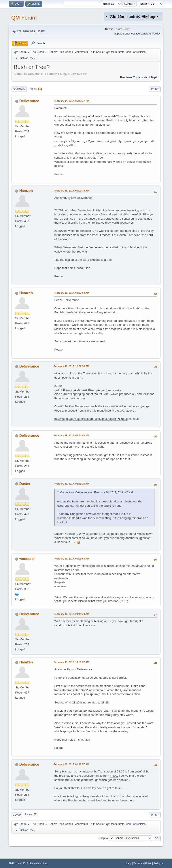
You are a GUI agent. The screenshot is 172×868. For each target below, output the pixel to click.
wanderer (27, 559)
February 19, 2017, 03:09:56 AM (72, 559)
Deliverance (29, 101)
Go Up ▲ (158, 863)
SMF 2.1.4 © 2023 (18, 863)
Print (155, 89)
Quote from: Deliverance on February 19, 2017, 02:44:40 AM (97, 492)
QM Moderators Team (119, 52)
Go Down (19, 89)
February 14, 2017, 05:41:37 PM (71, 101)
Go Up (17, 815)
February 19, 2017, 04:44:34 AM (72, 614)
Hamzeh (26, 191)
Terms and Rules (143, 863)
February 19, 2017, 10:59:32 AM (72, 662)
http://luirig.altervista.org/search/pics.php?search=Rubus (91, 419)
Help (129, 863)
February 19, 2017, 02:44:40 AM (72, 435)
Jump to (103, 838)
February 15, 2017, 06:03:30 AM (72, 191)
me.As (114, 776)
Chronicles (139, 52)
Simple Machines (38, 863)
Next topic (151, 77)
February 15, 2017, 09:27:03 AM (72, 293)
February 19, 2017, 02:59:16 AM (72, 484)
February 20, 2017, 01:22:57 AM (72, 764)
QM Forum (24, 18)
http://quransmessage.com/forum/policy (137, 34)
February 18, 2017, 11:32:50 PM (71, 366)
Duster (25, 484)
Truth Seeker (97, 52)
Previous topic (130, 77)
